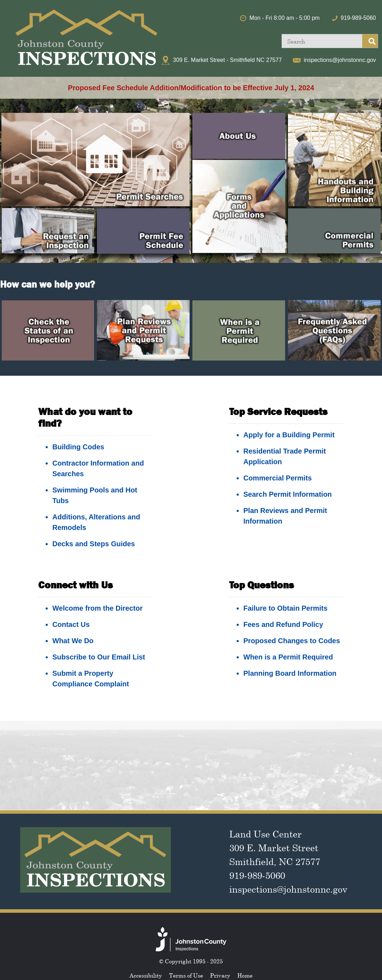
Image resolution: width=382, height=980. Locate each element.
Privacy (220, 975)
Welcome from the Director (97, 608)
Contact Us (71, 624)
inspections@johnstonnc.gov (340, 60)
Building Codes (78, 447)
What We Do (73, 641)
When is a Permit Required (288, 657)
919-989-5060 (358, 18)
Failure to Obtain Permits (285, 608)
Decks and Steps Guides (94, 544)
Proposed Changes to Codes (292, 641)
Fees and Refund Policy (283, 624)
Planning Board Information (290, 673)
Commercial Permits (277, 478)
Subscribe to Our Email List (99, 657)
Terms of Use (186, 975)
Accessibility (146, 975)
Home (245, 975)
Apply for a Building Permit (289, 435)
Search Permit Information (288, 494)
